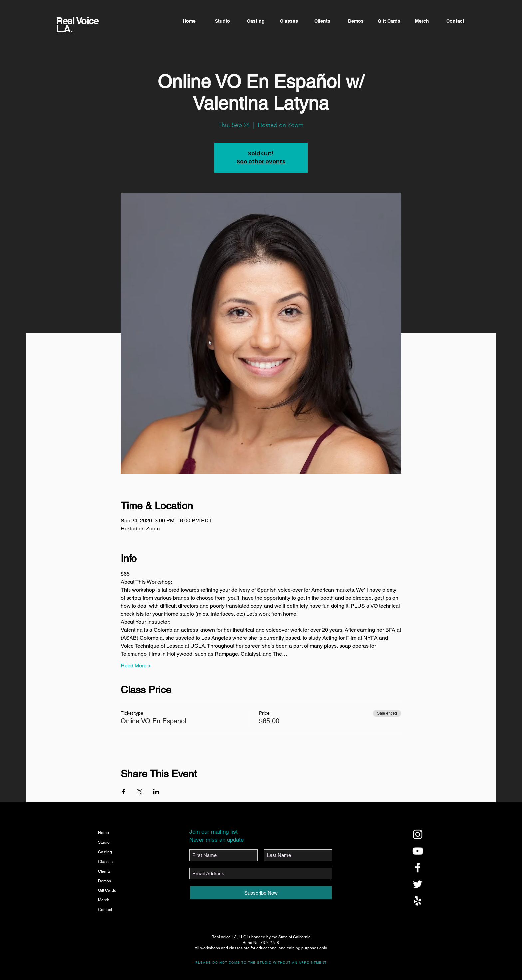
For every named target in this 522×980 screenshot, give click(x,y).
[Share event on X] (140, 792)
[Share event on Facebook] (124, 792)
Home (103, 833)
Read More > (136, 665)
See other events (261, 162)
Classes (105, 862)
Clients (104, 871)
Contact (105, 910)
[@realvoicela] (418, 834)
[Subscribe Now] (261, 893)
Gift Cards (107, 890)
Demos (104, 881)
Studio (104, 842)
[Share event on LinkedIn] (156, 792)
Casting (105, 852)
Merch (104, 900)
